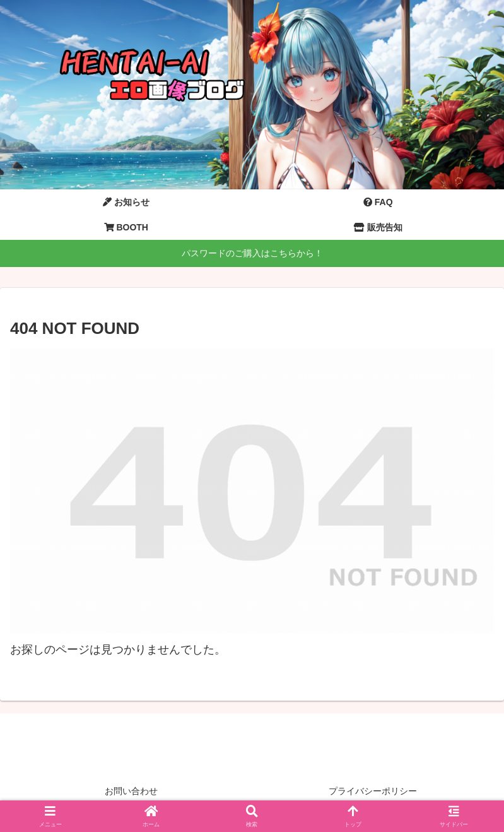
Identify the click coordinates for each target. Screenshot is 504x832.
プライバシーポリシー (373, 791)
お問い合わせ (131, 791)
